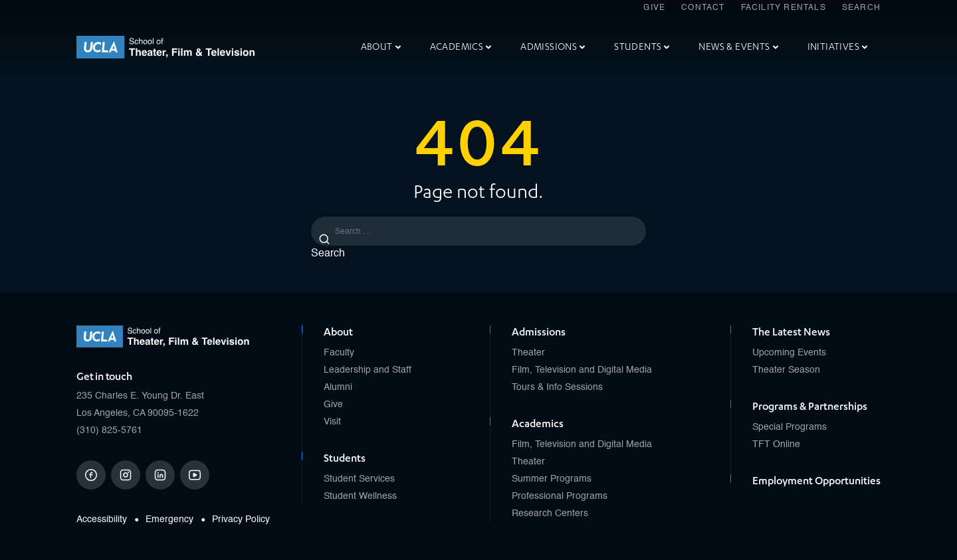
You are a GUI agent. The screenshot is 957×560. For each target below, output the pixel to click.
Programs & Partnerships (810, 407)
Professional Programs (560, 496)
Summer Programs (552, 479)
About (381, 47)
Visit (332, 422)
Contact (703, 8)
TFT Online (776, 444)
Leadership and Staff (368, 370)
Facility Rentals (784, 8)
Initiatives (837, 47)
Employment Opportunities (816, 481)
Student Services (359, 479)
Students (642, 47)
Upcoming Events (789, 353)
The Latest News (791, 332)
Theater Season (786, 370)
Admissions (553, 47)
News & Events (738, 47)
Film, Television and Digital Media (582, 370)
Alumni (338, 387)
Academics (461, 47)
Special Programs (790, 427)
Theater (528, 353)
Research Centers (550, 513)
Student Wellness (360, 496)
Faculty (339, 353)
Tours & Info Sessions (557, 387)
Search (861, 8)
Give (654, 8)
